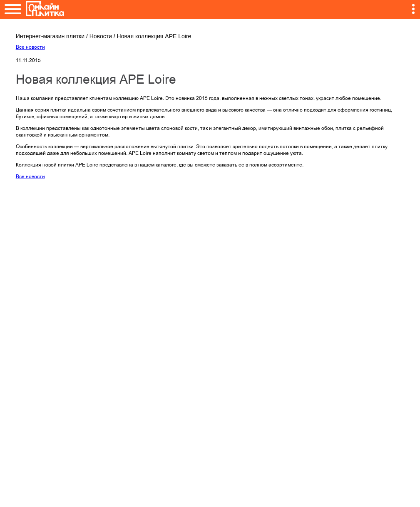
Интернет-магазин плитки (50, 36)
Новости (101, 36)
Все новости (30, 47)
